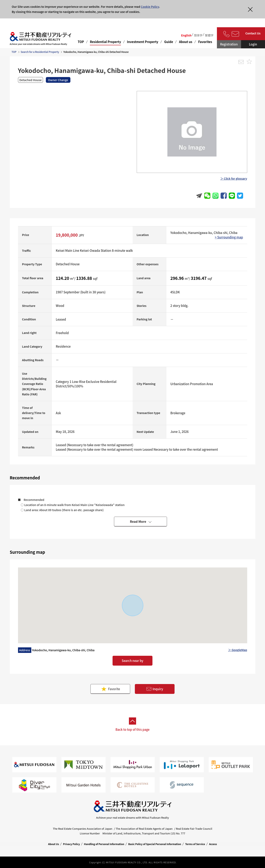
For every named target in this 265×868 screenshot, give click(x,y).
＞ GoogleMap (238, 650)
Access (213, 844)
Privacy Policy (71, 844)
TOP (81, 42)
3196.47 (199, 278)
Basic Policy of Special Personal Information (155, 844)
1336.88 (85, 278)
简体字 (198, 35)
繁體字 (209, 35)
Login (253, 44)
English (186, 35)
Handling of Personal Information (104, 844)
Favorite (110, 689)
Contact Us (253, 33)
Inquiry (155, 689)
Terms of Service (195, 844)
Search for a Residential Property (40, 52)
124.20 (63, 278)
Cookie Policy (150, 7)
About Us (54, 844)
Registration (229, 44)
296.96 (178, 278)
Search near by (132, 661)
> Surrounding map (229, 237)
